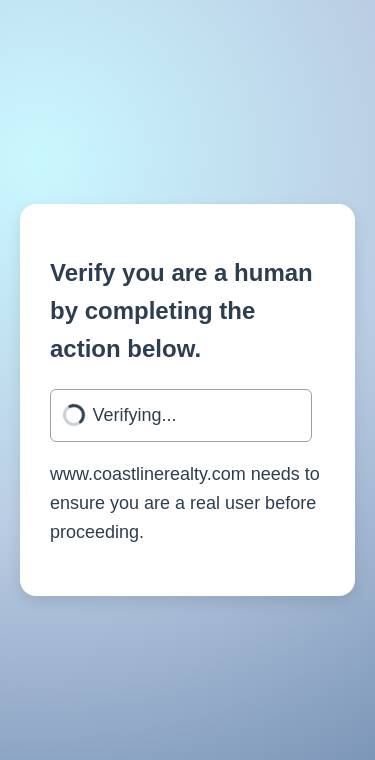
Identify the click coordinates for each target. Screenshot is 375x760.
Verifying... (135, 415)
